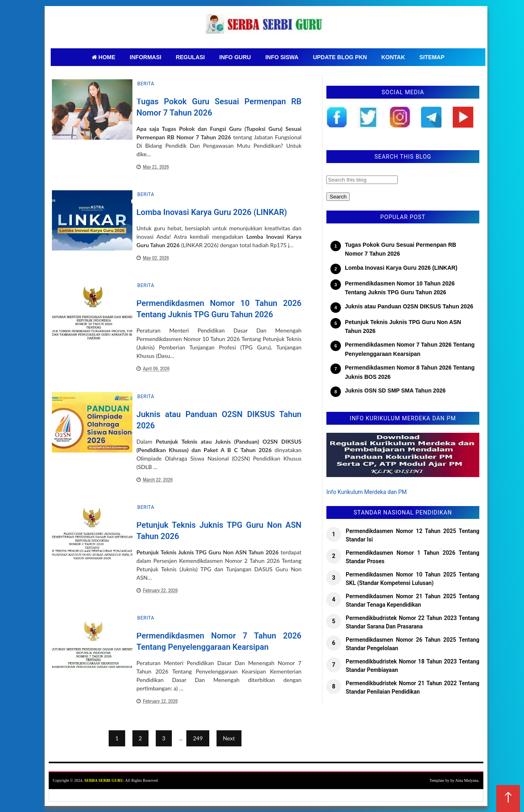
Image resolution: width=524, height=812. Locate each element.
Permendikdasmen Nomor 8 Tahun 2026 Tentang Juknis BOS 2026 (410, 372)
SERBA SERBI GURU (104, 780)
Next (229, 738)
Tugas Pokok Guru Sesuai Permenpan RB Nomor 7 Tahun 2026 (401, 249)
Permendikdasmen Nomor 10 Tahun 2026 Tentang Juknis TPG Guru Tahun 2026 (400, 288)
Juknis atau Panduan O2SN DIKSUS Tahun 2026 (409, 306)
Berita (146, 84)
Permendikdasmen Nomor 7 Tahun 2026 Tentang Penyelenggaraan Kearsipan (410, 349)
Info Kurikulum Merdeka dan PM (367, 492)
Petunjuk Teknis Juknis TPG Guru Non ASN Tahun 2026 (403, 326)
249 (198, 738)
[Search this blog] (362, 180)
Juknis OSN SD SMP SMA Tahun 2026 (395, 391)
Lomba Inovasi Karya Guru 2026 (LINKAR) (212, 212)
